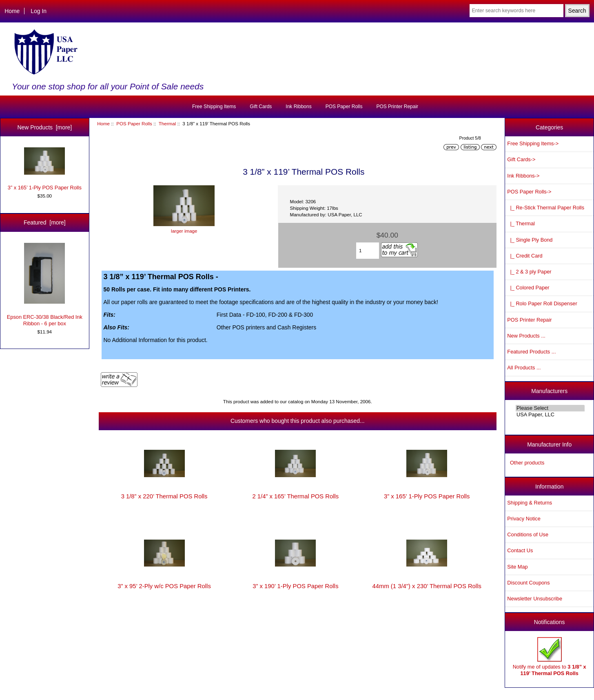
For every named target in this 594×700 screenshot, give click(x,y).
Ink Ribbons (298, 107)
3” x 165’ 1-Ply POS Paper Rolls (45, 169)
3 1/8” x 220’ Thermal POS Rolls (164, 496)
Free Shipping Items (214, 107)
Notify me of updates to (550, 657)
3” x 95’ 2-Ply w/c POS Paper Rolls (164, 586)
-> (529, 192)
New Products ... (526, 336)
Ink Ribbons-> (523, 176)
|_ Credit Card (525, 256)
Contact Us (520, 550)
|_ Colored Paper (528, 288)
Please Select (550, 408)
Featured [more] (45, 222)
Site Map (517, 567)
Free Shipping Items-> (533, 143)
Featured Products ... (531, 352)
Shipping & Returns (530, 503)
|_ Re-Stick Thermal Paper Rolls (546, 208)
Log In (39, 11)
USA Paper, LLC (550, 415)
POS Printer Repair (397, 107)
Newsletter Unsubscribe (535, 599)
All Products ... (524, 368)
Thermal (167, 123)
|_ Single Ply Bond (530, 240)
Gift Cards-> (521, 159)
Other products (527, 463)
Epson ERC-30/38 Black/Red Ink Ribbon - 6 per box (45, 285)
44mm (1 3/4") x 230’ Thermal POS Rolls (427, 586)
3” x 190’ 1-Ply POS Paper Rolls (295, 586)
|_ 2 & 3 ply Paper (529, 272)
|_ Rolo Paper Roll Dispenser (542, 303)
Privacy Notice (524, 519)
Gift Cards (261, 107)
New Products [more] (44, 127)
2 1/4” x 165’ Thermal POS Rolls (295, 496)
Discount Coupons (528, 583)
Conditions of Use (528, 534)
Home (12, 11)
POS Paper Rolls (134, 123)
